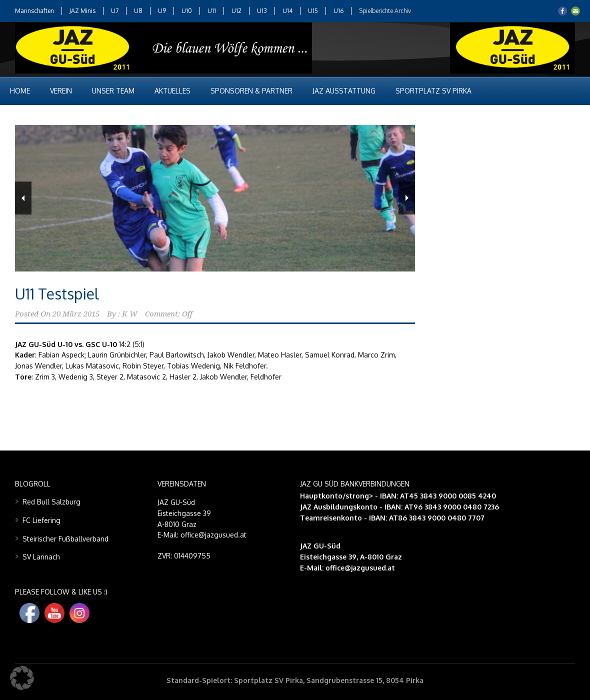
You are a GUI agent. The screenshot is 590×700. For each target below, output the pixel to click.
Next (407, 198)
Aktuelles (172, 91)
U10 (187, 11)
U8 (138, 11)
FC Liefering (41, 520)
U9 (162, 11)
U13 (262, 11)
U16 (338, 11)
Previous (23, 198)
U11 (212, 11)
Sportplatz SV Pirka (433, 91)
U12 (236, 11)
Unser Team (113, 91)
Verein (61, 91)
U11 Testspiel (57, 293)
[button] (22, 678)
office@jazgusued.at (360, 568)
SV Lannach (41, 557)
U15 (313, 11)
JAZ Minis (82, 11)
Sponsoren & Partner (251, 91)
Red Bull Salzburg (51, 502)
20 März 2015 (76, 314)
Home (20, 91)
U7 (115, 11)
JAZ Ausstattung (344, 91)
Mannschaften (34, 11)
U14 (287, 11)
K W (130, 314)
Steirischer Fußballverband (65, 539)
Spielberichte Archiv (385, 11)
